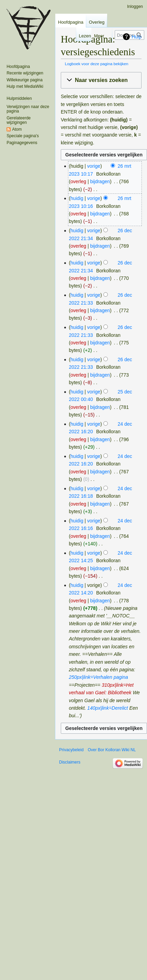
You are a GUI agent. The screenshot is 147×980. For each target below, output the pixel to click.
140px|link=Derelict (108, 708)
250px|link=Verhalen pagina (98, 677)
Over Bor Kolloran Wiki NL (112, 750)
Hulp (137, 37)
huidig (77, 198)
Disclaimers (70, 762)
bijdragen (100, 181)
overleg (78, 181)
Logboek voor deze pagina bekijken (97, 64)
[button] (101, 80)
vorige (94, 166)
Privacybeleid (71, 750)
